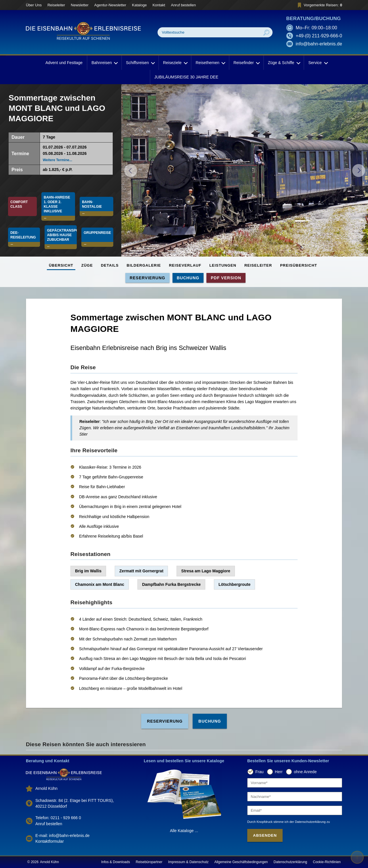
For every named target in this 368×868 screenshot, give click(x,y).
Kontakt (159, 5)
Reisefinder (246, 63)
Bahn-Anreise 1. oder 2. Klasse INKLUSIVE (57, 204)
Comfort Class (20, 204)
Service (318, 63)
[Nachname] (295, 797)
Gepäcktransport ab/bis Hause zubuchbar (62, 235)
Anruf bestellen (183, 5)
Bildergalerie (144, 265)
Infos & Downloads (116, 862)
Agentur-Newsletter (110, 5)
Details (110, 265)
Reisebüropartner (149, 862)
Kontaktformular (50, 841)
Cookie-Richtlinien (327, 862)
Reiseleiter (56, 5)
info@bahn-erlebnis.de (319, 44)
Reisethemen (210, 63)
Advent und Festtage (64, 63)
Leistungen (223, 265)
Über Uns (34, 5)
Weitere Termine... (57, 160)
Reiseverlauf (185, 265)
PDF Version (226, 278)
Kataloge (139, 5)
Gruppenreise (97, 233)
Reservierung (147, 278)
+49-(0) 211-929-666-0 (319, 36)
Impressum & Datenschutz (188, 862)
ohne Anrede (305, 772)
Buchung (188, 278)
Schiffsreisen (140, 63)
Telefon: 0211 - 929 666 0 (58, 818)
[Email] (295, 810)
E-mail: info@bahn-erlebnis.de (63, 836)
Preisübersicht (299, 265)
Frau (259, 772)
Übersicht (61, 265)
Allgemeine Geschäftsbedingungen (241, 862)
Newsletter (79, 5)
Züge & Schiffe (284, 63)
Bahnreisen (104, 63)
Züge (87, 265)
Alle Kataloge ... (184, 831)
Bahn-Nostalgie (92, 204)
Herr (279, 772)
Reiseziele (175, 63)
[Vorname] (295, 783)
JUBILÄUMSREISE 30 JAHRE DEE (186, 77)
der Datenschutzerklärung (308, 822)
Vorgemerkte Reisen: (319, 5)
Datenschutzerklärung (291, 862)
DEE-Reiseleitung (23, 235)
